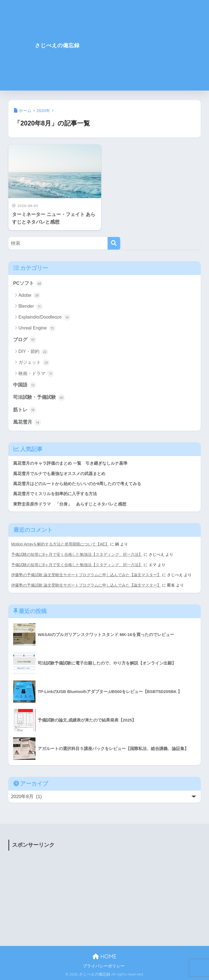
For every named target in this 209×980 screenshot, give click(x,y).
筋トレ (25, 410)
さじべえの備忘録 (57, 45)
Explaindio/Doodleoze (44, 317)
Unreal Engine (37, 329)
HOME (104, 956)
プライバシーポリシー (104, 966)
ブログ (25, 340)
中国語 (25, 385)
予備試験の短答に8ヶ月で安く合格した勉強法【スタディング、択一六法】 (77, 555)
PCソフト (28, 284)
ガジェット (34, 363)
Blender (31, 307)
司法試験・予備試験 (39, 398)
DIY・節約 (33, 352)
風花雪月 (27, 423)
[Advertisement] (153, 49)
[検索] (114, 243)
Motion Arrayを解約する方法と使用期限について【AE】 (60, 545)
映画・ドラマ (36, 374)
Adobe (29, 296)
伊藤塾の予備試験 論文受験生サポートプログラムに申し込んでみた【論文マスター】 (86, 575)
